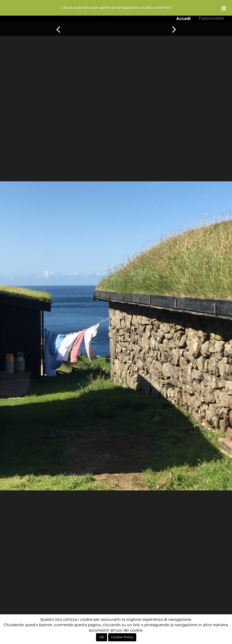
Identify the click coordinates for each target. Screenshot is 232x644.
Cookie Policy (122, 637)
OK (102, 637)
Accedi (183, 18)
